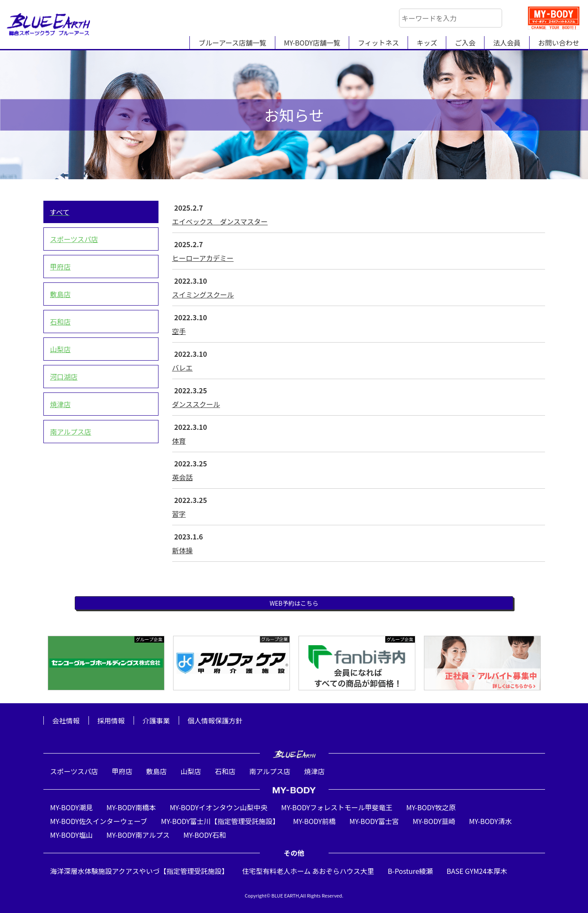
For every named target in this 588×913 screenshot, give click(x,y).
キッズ (427, 43)
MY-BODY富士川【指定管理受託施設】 (220, 821)
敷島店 (61, 294)
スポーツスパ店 (74, 239)
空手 (179, 331)
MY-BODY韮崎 (434, 821)
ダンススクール (196, 404)
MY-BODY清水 (490, 821)
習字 (179, 514)
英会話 (183, 477)
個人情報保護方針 (215, 720)
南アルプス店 (71, 432)
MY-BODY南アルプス (138, 835)
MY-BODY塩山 (72, 835)
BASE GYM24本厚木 (477, 871)
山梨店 (61, 349)
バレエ (183, 368)
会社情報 (66, 720)
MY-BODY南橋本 (131, 807)
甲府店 (61, 267)
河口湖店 (64, 377)
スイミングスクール (203, 294)
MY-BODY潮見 (72, 807)
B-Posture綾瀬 (410, 871)
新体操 (183, 550)
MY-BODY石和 (205, 835)
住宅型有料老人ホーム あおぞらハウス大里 (308, 871)
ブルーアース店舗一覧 (232, 43)
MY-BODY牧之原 (431, 807)
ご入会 (465, 43)
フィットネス (378, 43)
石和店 (61, 322)
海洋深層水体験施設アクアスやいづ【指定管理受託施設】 (139, 871)
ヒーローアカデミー (203, 258)
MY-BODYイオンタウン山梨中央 (218, 807)
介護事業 (156, 720)
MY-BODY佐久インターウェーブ (99, 821)
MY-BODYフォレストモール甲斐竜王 (337, 807)
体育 (179, 441)
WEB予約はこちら (294, 603)
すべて (60, 212)
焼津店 (61, 404)
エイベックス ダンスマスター (220, 221)
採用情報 (111, 720)
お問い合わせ (559, 43)
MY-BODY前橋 (314, 821)
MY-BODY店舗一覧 (312, 43)
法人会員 (507, 43)
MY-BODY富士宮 (374, 821)
